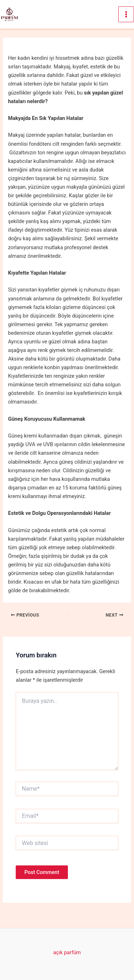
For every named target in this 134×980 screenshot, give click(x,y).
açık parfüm (67, 952)
